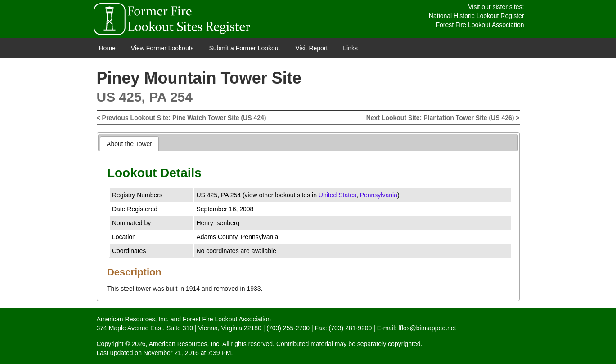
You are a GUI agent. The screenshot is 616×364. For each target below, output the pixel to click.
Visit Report (311, 48)
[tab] (129, 144)
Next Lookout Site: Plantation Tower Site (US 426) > (443, 118)
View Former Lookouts (162, 48)
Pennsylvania (379, 195)
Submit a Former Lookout (244, 48)
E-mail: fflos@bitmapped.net (417, 328)
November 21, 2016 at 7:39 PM (187, 353)
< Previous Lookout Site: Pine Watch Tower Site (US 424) (182, 118)
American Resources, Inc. (133, 319)
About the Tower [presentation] (129, 144)
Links (350, 48)
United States (337, 195)
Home (107, 48)
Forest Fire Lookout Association (480, 25)
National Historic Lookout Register (477, 16)
